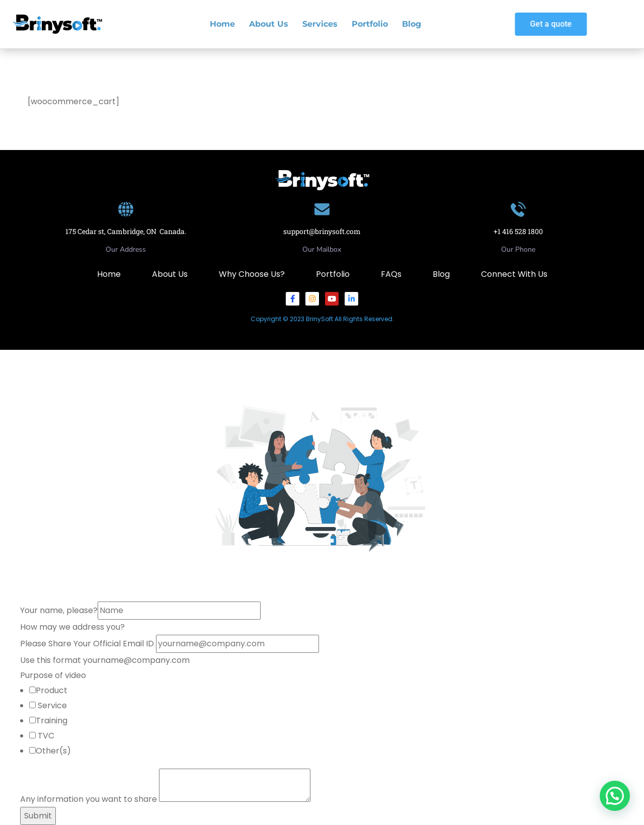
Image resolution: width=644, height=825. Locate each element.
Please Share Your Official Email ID (88, 644)
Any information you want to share (90, 799)
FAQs (391, 274)
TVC (45, 736)
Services (320, 24)
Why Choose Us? (252, 274)
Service (51, 705)
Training (52, 721)
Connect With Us (514, 274)
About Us (269, 24)
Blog (412, 24)
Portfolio (370, 24)
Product (52, 690)
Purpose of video (53, 675)
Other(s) (53, 751)
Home (222, 24)
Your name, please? (59, 610)
